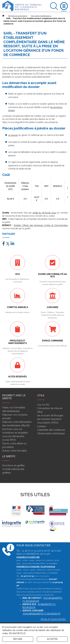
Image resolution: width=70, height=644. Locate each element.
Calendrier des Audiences (51, 430)
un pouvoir (13, 135)
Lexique (42, 426)
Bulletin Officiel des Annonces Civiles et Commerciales (41, 225)
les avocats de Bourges (50, 415)
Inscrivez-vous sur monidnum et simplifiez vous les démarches (15, 433)
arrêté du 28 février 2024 (44, 213)
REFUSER (18, 639)
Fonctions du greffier (13, 466)
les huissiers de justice (49, 419)
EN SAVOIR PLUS (17, 633)
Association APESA (48, 423)
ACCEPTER (52, 639)
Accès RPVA (9, 440)
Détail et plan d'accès (53, 619)
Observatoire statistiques (51, 433)
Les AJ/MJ (43, 405)
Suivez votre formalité (14, 451)
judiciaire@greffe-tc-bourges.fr (41, 614)
